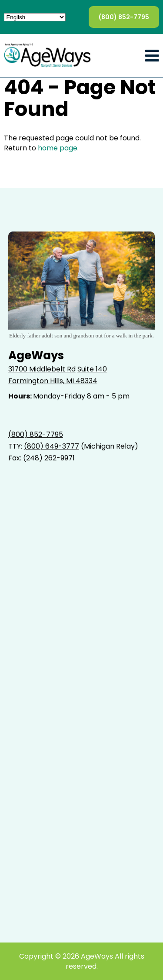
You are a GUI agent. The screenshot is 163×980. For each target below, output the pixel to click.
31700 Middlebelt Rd (42, 369)
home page (58, 148)
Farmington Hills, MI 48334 (53, 381)
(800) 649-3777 (52, 446)
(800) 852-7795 (124, 17)
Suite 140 (92, 369)
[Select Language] (35, 17)
